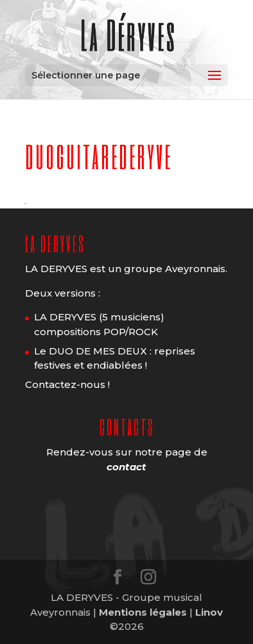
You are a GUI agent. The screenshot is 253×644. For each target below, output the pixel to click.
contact (126, 467)
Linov (209, 612)
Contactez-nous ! (67, 384)
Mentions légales (143, 612)
